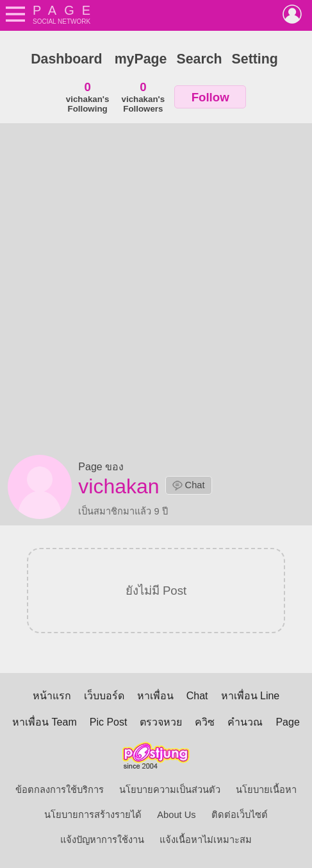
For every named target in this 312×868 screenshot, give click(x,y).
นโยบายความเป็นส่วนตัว (170, 790)
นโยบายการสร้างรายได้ (93, 815)
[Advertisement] (156, 292)
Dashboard (66, 59)
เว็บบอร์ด (104, 696)
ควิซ (205, 722)
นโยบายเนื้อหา (266, 790)
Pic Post (109, 722)
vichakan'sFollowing (88, 97)
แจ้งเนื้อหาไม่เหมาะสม (206, 840)
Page (287, 722)
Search (199, 59)
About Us (176, 815)
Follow (210, 97)
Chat (189, 485)
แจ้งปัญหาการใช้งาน (102, 840)
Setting (255, 59)
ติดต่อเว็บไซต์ (240, 815)
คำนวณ (245, 722)
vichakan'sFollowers (144, 97)
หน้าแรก (52, 696)
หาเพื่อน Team (45, 722)
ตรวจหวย (161, 722)
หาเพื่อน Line (250, 696)
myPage (141, 59)
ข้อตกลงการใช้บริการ (60, 790)
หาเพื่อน (155, 696)
